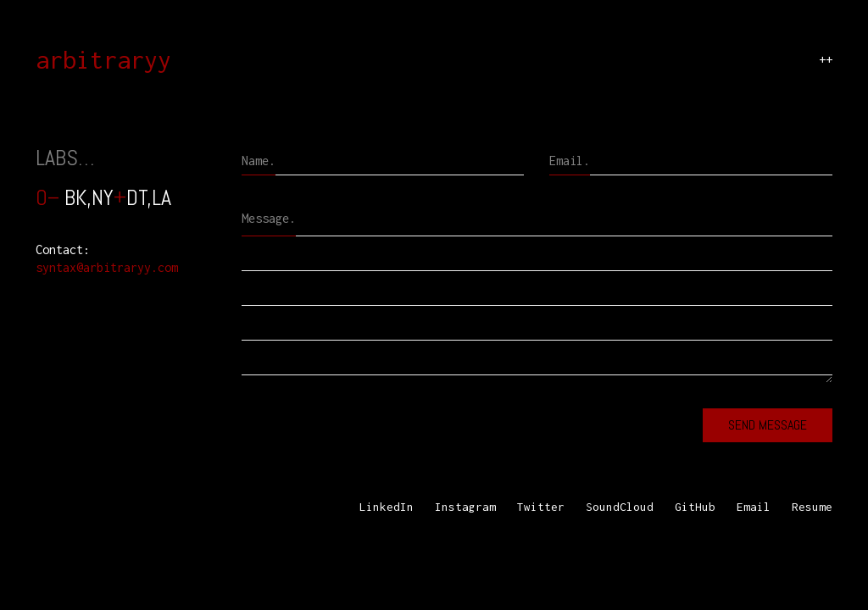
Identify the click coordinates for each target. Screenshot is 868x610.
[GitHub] (695, 507)
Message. (269, 218)
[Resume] (812, 507)
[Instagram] (465, 507)
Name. (259, 161)
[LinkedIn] (387, 507)
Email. (570, 161)
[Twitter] (541, 507)
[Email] (754, 507)
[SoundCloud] (620, 507)
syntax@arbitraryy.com (107, 267)
